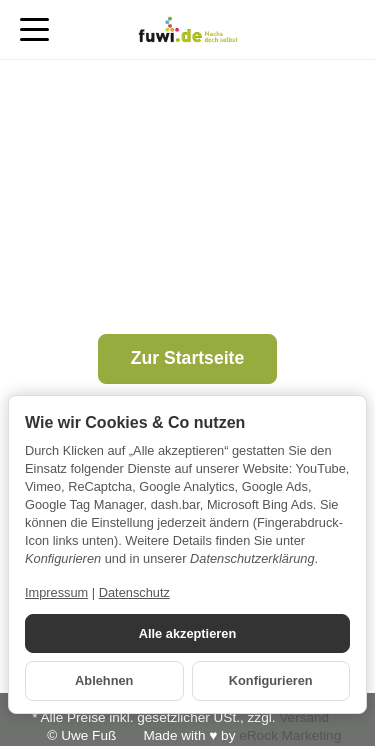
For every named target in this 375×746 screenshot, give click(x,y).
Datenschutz (134, 592)
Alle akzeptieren (187, 633)
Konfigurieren (271, 680)
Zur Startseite (187, 358)
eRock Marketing (290, 735)
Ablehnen (104, 680)
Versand (304, 717)
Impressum (56, 592)
